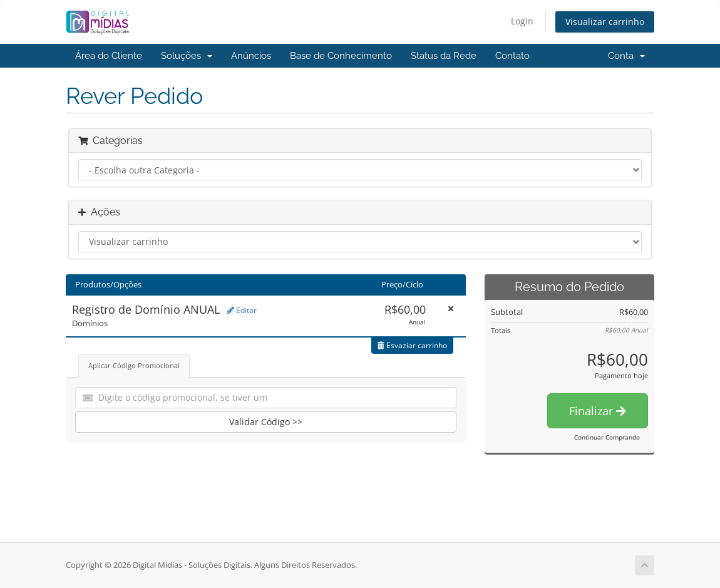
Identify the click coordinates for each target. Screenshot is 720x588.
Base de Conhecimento (341, 56)
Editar (242, 310)
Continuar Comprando (607, 437)
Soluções (187, 56)
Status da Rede (444, 56)
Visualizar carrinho (605, 22)
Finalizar (598, 411)
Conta (626, 56)
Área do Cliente (109, 56)
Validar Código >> (266, 422)
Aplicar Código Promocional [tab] (134, 365)
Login (522, 21)
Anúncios (251, 56)
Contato (512, 56)
